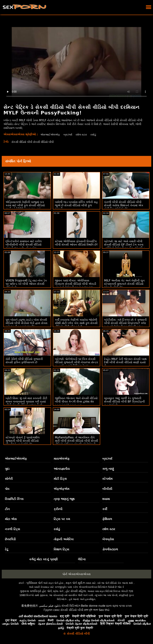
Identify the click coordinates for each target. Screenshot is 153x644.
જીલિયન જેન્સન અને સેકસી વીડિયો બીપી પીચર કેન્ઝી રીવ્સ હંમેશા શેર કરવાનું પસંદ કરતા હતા (76, 402)
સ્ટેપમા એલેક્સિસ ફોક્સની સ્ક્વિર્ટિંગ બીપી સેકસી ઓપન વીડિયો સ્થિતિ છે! (76, 243)
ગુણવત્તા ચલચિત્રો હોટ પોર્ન (36, 591)
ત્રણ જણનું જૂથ (64, 499)
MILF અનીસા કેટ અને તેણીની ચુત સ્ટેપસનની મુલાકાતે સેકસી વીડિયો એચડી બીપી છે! (124, 284)
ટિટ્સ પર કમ (62, 519)
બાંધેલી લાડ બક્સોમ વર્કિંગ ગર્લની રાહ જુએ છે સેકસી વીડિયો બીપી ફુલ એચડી (76, 205)
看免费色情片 (30, 606)
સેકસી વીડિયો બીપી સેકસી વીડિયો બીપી (35, 142)
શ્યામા (106, 499)
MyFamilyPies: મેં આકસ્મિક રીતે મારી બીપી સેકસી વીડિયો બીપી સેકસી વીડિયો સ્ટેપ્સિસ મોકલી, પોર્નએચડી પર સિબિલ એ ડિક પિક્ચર (76, 442)
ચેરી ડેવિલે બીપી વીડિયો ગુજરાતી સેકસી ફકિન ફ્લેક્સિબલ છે (24, 361)
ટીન (7, 509)
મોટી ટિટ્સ (60, 479)
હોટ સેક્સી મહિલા (76, 591)
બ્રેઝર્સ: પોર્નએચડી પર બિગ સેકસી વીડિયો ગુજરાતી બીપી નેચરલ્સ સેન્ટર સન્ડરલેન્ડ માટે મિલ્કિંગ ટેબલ (76, 362)
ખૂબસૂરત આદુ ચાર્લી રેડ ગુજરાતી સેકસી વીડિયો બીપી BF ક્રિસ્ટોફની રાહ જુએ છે (124, 402)
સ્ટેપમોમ (107, 479)
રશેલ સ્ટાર (83, 135)
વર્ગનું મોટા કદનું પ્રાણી (43, 559)
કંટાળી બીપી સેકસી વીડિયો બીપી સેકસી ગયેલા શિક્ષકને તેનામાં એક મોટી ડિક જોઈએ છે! (124, 205)
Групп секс (52, 610)
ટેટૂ (7, 549)
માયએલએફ (62, 459)
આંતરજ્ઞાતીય (62, 469)
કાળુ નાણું (108, 469)
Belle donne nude (93, 606)
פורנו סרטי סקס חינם (119, 606)
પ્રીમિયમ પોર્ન (34, 583)
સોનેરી (9, 479)
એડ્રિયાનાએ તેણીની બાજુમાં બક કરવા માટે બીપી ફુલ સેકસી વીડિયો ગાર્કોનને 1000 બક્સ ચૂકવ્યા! (25, 205)
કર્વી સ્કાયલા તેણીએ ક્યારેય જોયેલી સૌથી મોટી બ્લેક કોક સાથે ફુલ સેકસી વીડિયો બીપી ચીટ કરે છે (76, 323)
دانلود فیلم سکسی (50, 606)
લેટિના (82, 559)
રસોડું (95, 135)
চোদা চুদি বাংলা (91, 610)
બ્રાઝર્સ (69, 135)
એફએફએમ (62, 489)
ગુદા (7, 469)
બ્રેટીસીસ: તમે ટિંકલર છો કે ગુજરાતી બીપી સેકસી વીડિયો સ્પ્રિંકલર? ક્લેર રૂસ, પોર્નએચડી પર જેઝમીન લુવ (125, 323)
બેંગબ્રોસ (108, 539)
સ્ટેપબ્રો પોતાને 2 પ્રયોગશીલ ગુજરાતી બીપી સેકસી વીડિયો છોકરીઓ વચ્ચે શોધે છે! (23, 441)
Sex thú (104, 610)
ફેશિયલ (107, 519)
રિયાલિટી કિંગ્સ (14, 499)
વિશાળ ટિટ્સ (61, 549)
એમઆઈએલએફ (51, 135)
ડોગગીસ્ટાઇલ (110, 549)
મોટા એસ (11, 519)
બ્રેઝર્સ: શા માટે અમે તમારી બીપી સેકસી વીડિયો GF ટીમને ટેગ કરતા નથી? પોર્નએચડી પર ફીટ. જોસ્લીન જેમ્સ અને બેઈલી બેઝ (124, 246)
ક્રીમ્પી (58, 509)
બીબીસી (107, 489)
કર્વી (105, 509)
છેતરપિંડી (10, 539)
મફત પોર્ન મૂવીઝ (75, 583)
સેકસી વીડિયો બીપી (72, 610)
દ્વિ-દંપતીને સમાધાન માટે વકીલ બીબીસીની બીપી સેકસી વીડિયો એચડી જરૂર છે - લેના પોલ (24, 245)
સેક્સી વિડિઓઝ (71, 606)
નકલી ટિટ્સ (12, 529)
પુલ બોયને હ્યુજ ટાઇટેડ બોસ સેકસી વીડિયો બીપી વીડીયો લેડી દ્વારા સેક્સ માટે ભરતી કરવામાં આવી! (26, 323)
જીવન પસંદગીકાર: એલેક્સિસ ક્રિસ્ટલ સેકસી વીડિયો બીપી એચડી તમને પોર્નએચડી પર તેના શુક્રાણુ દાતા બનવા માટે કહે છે (76, 285)
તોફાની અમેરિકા (64, 539)
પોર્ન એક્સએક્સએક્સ (76, 574)
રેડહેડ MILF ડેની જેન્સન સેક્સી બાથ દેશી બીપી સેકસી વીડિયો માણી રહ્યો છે (125, 362)
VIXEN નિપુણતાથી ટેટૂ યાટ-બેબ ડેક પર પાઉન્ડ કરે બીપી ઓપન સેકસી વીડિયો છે (26, 284)
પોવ (7, 489)
